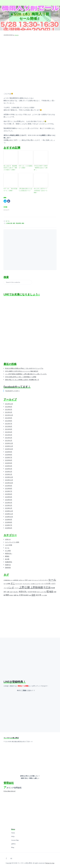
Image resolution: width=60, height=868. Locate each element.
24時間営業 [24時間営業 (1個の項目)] (15, 580)
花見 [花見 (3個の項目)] (37, 595)
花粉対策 (8, 568)
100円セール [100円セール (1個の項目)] (21, 580)
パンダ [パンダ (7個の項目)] (11, 588)
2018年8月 (9, 522)
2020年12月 (9, 443)
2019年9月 (9, 486)
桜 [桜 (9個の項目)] (48, 591)
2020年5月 (9, 463)
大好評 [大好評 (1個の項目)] (11, 592)
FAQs (13, 837)
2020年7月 (9, 457)
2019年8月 (9, 489)
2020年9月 (9, 452)
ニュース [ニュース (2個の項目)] (38, 584)
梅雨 (14, 223)
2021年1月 (9, 441)
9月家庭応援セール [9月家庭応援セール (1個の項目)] (8, 580)
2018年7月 (9, 525)
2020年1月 (9, 474)
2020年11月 (9, 446)
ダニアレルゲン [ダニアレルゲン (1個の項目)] (27, 584)
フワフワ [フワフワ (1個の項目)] (16, 588)
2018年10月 (9, 517)
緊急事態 (18, 223)
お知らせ (8, 539)
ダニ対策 (8, 551)
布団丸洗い (9, 553)
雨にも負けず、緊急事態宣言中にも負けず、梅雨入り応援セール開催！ (10, 168)
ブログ (21, 24)
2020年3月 (9, 469)
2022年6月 (9, 407)
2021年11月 (9, 415)
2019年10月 (9, 483)
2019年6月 (9, 494)
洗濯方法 (8, 565)
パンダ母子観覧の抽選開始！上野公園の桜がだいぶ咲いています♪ (26, 374)
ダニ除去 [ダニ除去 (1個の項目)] (33, 584)
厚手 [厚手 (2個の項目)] (5, 592)
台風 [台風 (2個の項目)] (8, 592)
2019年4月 (9, 500)
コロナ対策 (9, 545)
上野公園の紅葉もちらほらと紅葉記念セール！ (25, 190)
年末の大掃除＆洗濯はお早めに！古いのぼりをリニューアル (24, 368)
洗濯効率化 (9, 562)
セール (8, 221)
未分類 (7, 559)
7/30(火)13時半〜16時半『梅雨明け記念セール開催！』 (41, 168)
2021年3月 (9, 435)
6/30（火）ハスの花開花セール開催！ (26, 167)
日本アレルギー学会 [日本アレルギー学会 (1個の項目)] (41, 592)
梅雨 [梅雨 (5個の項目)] (51, 592)
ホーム (16, 24)
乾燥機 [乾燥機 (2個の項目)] (53, 588)
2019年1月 (9, 508)
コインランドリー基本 (12, 542)
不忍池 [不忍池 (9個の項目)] (47, 588)
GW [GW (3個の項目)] (26, 580)
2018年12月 (9, 511)
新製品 (7, 556)
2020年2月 (9, 472)
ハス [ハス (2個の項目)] (42, 584)
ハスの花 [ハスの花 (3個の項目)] (47, 584)
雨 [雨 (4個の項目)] (40, 595)
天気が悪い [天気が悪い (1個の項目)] (16, 592)
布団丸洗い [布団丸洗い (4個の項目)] (23, 592)
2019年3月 (9, 503)
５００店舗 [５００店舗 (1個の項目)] (44, 595)
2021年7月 (9, 424)
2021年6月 (9, 426)
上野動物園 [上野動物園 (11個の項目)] (37, 587)
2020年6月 (9, 460)
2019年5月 (9, 497)
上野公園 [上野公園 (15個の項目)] (24, 587)
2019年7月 (9, 491)
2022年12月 (9, 404)
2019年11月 (9, 480)
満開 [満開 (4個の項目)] (7, 595)
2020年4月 (9, 466)
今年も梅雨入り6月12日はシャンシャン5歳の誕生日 (22, 371)
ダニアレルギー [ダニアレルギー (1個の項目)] (19, 584)
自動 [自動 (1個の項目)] (30, 595)
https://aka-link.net (10, 791)
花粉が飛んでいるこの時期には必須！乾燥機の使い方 (22, 380)
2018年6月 (9, 528)
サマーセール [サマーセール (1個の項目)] (35, 580)
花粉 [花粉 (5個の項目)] (33, 595)
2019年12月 (9, 477)
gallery (13, 844)
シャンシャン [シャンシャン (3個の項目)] (43, 580)
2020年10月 (9, 449)
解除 (23, 223)
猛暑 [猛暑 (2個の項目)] (15, 595)
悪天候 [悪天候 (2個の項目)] (34, 592)
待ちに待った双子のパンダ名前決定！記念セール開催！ (41, 191)
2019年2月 (9, 505)
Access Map (15, 840)
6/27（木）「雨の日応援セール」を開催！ (10, 190)
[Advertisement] (30, 249)
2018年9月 (9, 520)
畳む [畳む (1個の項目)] (18, 595)
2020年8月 (9, 455)
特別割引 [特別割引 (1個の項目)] (11, 595)
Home (13, 833)
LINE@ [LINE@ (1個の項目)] (30, 580)
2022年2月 (9, 412)
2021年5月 (9, 429)
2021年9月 (9, 418)
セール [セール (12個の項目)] (52, 580)
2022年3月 (9, 409)
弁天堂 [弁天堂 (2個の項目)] (30, 592)
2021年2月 (9, 438)
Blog (13, 847)
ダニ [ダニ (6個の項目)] (13, 583)
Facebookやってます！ (17, 387)
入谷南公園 (9, 223)
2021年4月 (9, 432)
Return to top (50, 863)
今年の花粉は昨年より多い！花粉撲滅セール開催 (21, 377)
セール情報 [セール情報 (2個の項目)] (7, 584)
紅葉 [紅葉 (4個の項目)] (21, 595)
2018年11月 (9, 514)
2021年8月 (9, 421)
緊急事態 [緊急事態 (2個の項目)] (26, 595)
